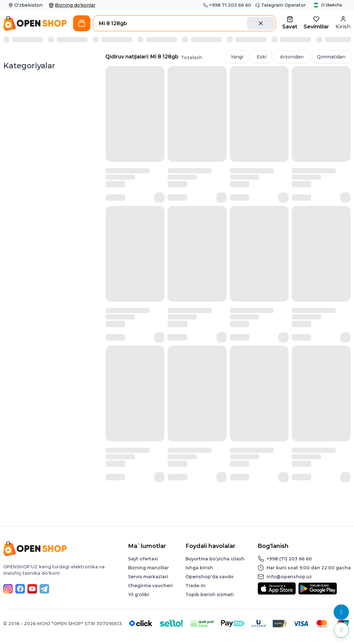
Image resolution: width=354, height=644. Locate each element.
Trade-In (196, 586)
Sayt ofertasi (143, 559)
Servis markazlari (148, 577)
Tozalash (192, 57)
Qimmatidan (331, 57)
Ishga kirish (199, 568)
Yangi (237, 57)
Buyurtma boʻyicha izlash (215, 559)
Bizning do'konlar (72, 5)
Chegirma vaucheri (150, 586)
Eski (262, 57)
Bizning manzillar (148, 568)
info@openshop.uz (289, 577)
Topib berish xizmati (210, 595)
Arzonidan (292, 57)
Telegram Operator (280, 5)
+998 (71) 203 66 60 (289, 559)
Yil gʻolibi (139, 595)
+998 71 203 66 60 (227, 5)
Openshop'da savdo (210, 577)
